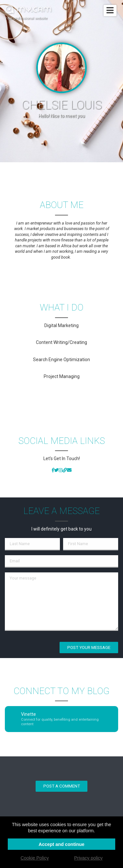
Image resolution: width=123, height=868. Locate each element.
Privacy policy (88, 858)
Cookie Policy (34, 858)
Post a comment (62, 786)
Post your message (89, 648)
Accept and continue (61, 844)
